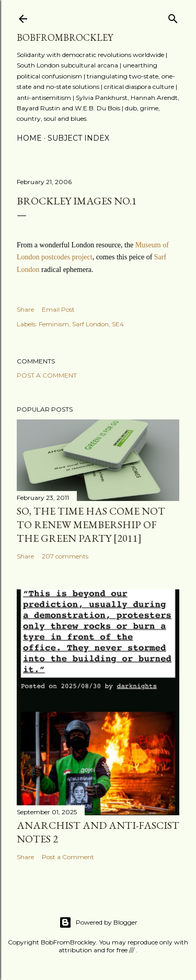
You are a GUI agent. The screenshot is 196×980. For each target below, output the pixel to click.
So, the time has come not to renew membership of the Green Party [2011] (91, 525)
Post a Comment (47, 375)
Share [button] (25, 309)
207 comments (65, 556)
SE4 (118, 324)
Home (29, 138)
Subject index (78, 138)
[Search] (173, 16)
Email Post (58, 309)
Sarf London (90, 324)
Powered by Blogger (98, 922)
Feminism (54, 324)
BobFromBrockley (65, 37)
